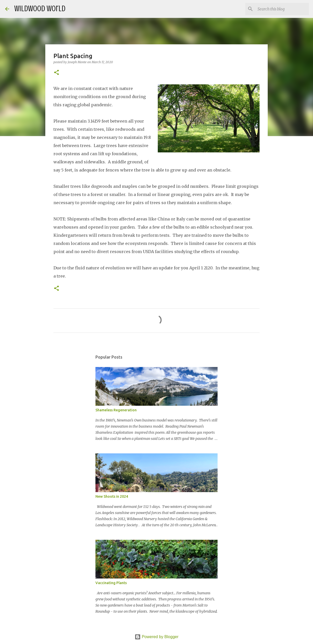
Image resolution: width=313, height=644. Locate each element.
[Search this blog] (282, 9)
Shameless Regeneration (116, 410)
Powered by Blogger (157, 637)
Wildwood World (40, 9)
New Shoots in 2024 (112, 496)
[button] (56, 73)
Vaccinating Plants (111, 583)
